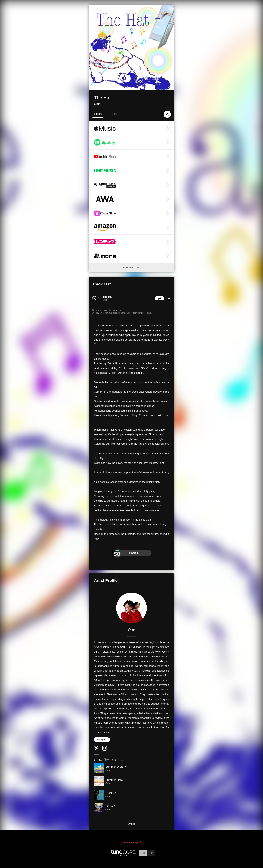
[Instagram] (105, 750)
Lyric (159, 298)
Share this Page (131, 842)
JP (151, 853)
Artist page (102, 740)
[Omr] (131, 608)
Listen (98, 114)
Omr (97, 104)
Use (114, 114)
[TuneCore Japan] (123, 855)
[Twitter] (96, 749)
